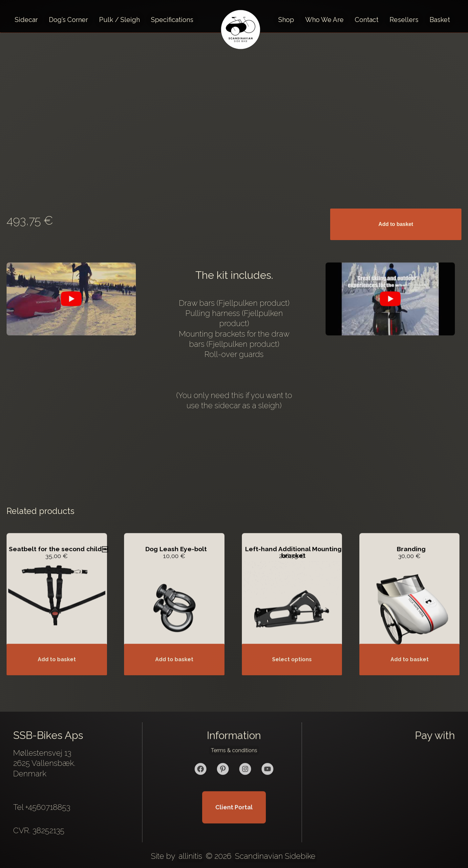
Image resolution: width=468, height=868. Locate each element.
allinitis (190, 856)
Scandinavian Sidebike (275, 856)
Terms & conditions (234, 760)
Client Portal (234, 817)
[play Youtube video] (71, 309)
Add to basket (396, 224)
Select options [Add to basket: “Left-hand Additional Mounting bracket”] (292, 669)
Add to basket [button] (57, 669)
